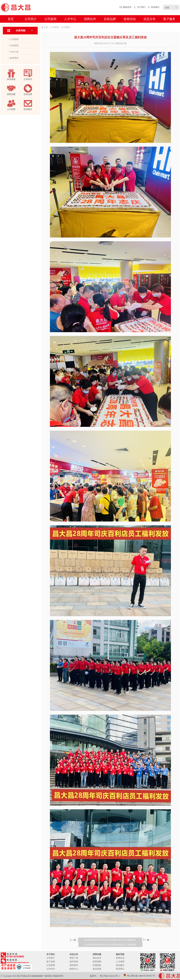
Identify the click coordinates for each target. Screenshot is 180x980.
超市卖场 (74, 962)
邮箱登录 (127, 7)
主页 (46, 27)
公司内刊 (51, 969)
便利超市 (74, 965)
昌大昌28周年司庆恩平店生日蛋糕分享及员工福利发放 (110, 945)
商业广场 (74, 958)
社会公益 (14, 52)
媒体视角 (14, 58)
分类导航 (21, 31)
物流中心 (74, 969)
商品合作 (97, 958)
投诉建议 (120, 965)
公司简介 (51, 958)
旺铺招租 (97, 965)
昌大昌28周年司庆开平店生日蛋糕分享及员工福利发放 (110, 940)
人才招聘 (120, 962)
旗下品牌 (51, 962)
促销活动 (120, 958)
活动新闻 (14, 46)
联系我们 (155, 7)
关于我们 (141, 7)
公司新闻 (14, 39)
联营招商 (97, 962)
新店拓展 (97, 969)
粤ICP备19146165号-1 (110, 976)
